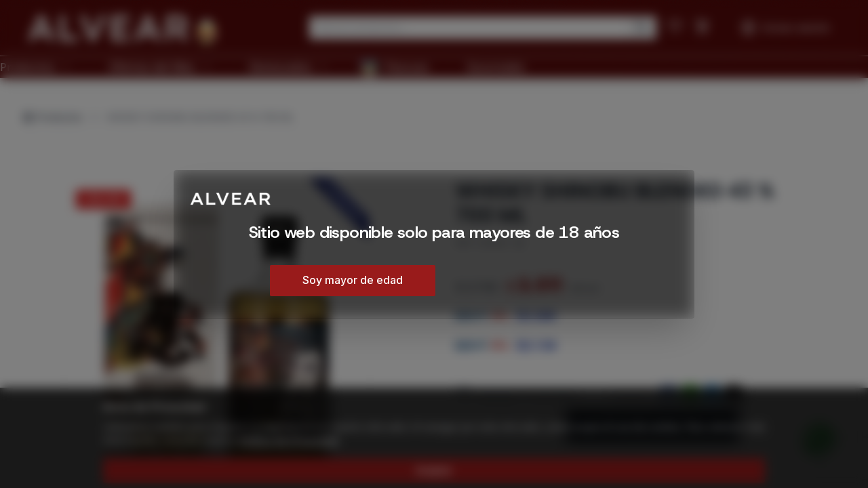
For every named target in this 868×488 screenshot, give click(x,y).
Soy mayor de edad (353, 280)
